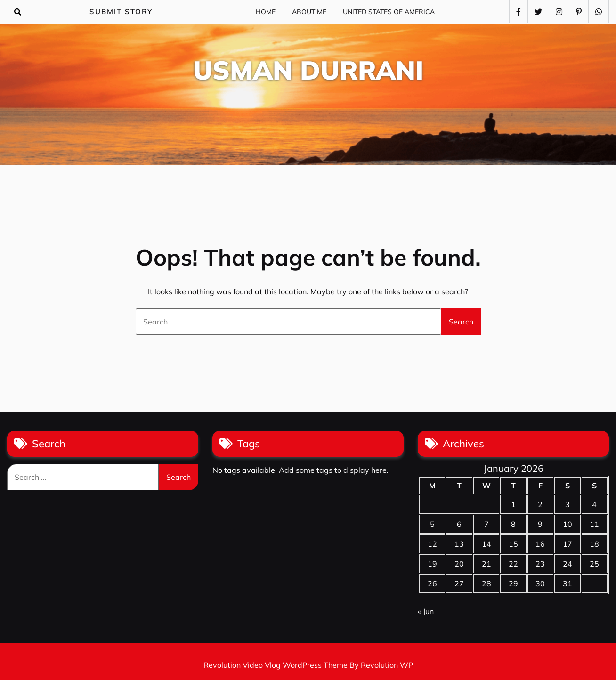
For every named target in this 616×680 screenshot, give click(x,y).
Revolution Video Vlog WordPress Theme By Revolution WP (308, 665)
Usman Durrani (308, 70)
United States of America (389, 12)
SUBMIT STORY (121, 12)
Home (266, 12)
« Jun (426, 611)
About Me (309, 12)
